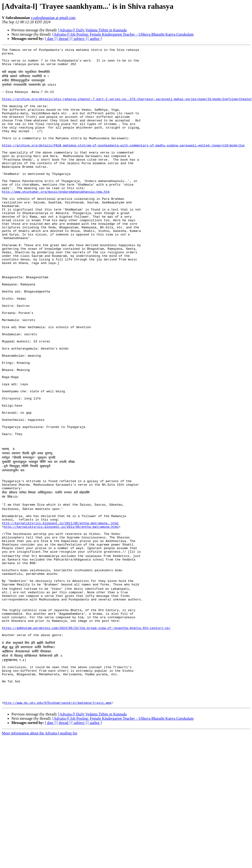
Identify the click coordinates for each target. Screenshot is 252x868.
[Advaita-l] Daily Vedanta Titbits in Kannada (92, 30)
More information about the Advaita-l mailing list (40, 846)
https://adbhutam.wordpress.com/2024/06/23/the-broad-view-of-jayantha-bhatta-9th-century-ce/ (86, 730)
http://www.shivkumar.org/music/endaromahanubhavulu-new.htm (56, 217)
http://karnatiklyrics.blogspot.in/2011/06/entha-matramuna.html (61, 611)
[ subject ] (79, 39)
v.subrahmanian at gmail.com (53, 18)
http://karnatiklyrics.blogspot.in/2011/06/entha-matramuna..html (60, 606)
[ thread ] (64, 39)
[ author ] (95, 39)
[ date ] (50, 39)
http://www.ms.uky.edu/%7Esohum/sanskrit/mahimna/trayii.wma (57, 816)
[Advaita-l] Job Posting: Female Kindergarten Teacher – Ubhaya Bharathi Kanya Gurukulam (123, 34)
